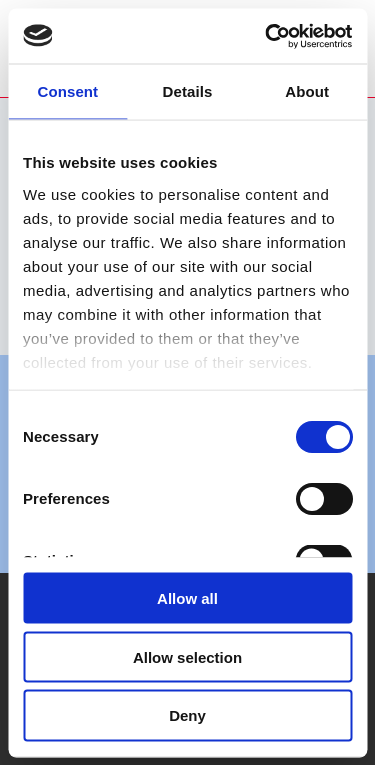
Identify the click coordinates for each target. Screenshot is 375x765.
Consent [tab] (67, 91)
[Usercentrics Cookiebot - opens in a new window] (267, 36)
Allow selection (187, 656)
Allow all (187, 597)
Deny (187, 715)
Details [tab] (188, 91)
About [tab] (307, 91)
